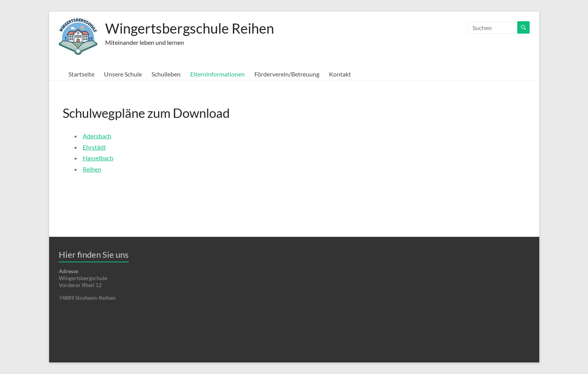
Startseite (81, 74)
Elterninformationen (217, 74)
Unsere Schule (123, 74)
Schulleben (166, 74)
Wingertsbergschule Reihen (190, 28)
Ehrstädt (94, 147)
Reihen (92, 169)
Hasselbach (98, 158)
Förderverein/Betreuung (287, 74)
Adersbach (97, 136)
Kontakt (340, 74)
